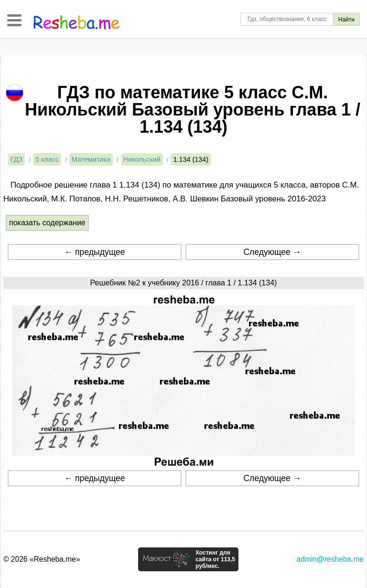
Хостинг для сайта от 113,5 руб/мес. (215, 559)
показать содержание (47, 223)
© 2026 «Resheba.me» (42, 559)
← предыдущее (95, 252)
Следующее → (272, 252)
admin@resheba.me (330, 559)
